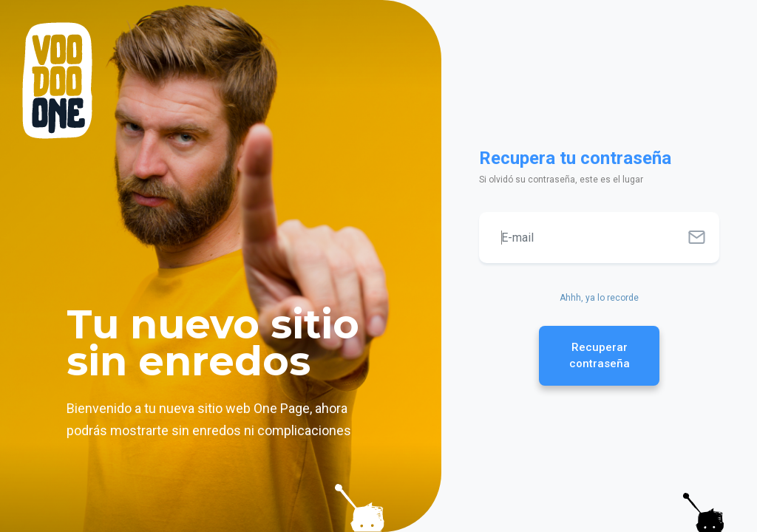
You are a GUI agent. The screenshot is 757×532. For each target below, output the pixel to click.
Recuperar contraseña (600, 356)
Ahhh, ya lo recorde (599, 298)
